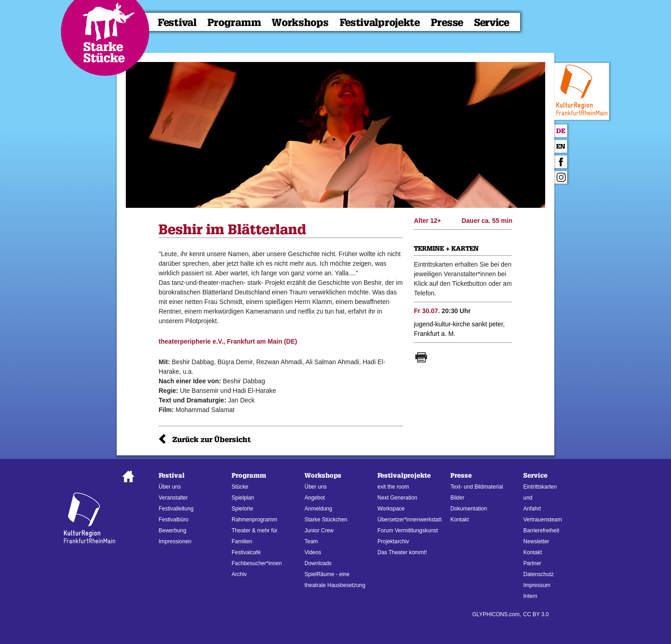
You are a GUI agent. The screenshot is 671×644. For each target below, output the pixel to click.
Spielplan (243, 498)
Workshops (300, 23)
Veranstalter (173, 498)
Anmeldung (318, 509)
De (561, 131)
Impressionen (175, 541)
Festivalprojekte (380, 23)
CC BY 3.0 (536, 614)
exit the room (393, 487)
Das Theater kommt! (402, 552)
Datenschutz (539, 574)
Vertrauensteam (543, 520)
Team (311, 541)
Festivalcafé (246, 552)
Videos (313, 552)
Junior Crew (319, 531)
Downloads (318, 563)
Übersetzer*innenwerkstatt (410, 520)
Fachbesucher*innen (257, 563)
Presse (447, 23)
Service (492, 23)
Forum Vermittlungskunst (408, 531)
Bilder (457, 498)
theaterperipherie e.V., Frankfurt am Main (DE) (228, 341)
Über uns (170, 487)
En (561, 147)
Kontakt (460, 520)
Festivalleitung (176, 509)
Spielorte (242, 509)
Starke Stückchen (326, 520)
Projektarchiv (393, 541)
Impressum (537, 585)
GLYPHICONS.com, (497, 614)
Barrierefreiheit (541, 531)
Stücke (240, 487)
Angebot (315, 498)
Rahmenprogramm (254, 520)
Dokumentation (469, 509)
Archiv (239, 574)
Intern (530, 596)
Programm (234, 23)
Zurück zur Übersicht (212, 440)
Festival (177, 23)
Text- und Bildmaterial (477, 487)
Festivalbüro (173, 520)
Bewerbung (173, 531)
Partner (532, 563)
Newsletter (536, 541)
